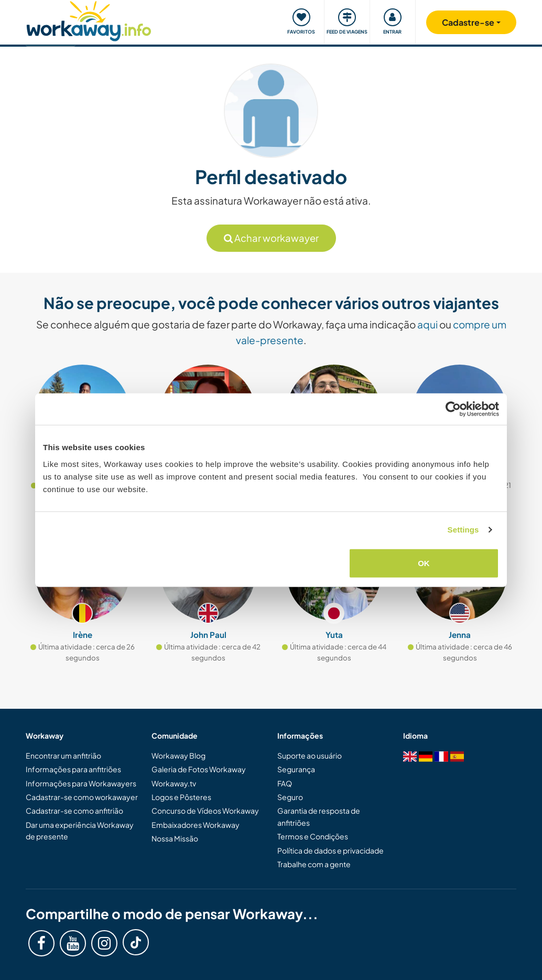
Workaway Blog (178, 755)
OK (424, 563)
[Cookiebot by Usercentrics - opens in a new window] (453, 409)
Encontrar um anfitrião (63, 755)
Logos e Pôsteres (181, 797)
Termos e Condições (313, 836)
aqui (427, 324)
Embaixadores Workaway (196, 825)
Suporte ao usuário (310, 755)
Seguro (290, 797)
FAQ (285, 783)
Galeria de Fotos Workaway (199, 769)
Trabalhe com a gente (314, 864)
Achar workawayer (271, 238)
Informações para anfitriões (73, 769)
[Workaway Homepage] (89, 20)
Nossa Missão (175, 838)
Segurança (296, 769)
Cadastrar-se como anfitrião (74, 811)
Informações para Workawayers (81, 783)
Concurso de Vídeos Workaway (205, 811)
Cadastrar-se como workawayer (82, 797)
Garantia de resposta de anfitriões (319, 816)
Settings (463, 530)
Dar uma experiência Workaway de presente (80, 830)
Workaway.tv (174, 783)
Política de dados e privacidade (330, 850)
